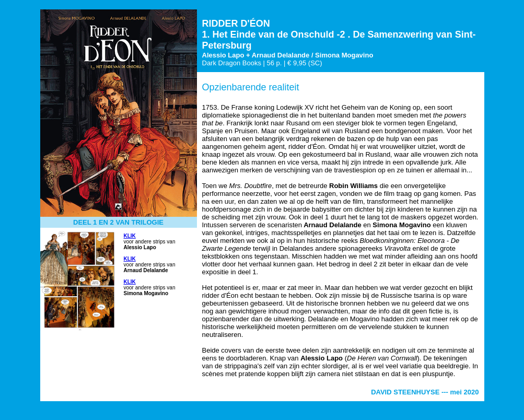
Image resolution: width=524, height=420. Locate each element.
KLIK (130, 236)
